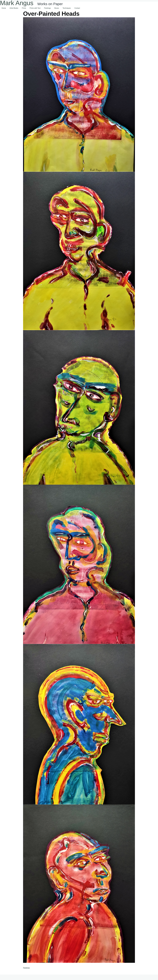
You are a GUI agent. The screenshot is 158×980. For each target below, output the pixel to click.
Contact (77, 8)
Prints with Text (35, 8)
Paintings (47, 8)
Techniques (67, 8)
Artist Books (14, 8)
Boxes (57, 8)
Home (4, 8)
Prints (24, 8)
